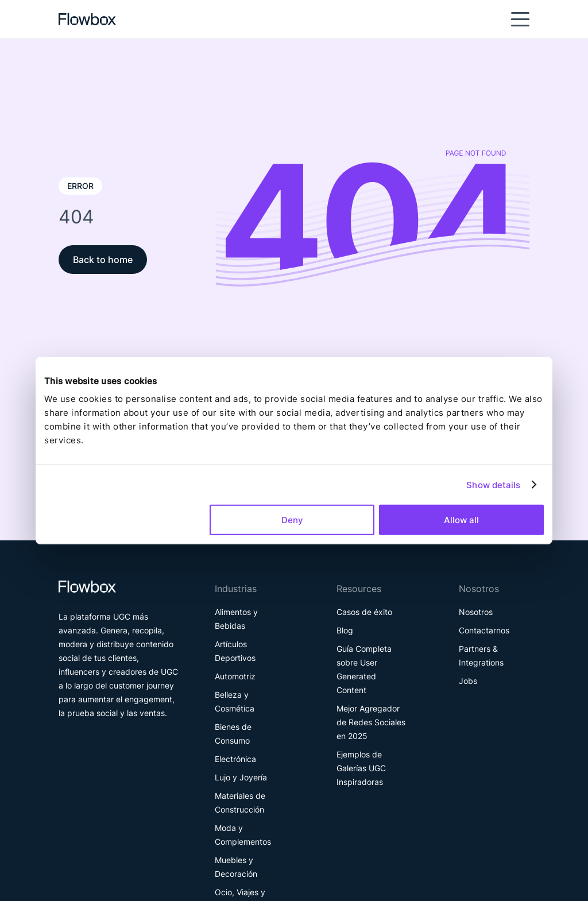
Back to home (103, 260)
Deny (292, 520)
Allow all (461, 520)
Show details (493, 484)
